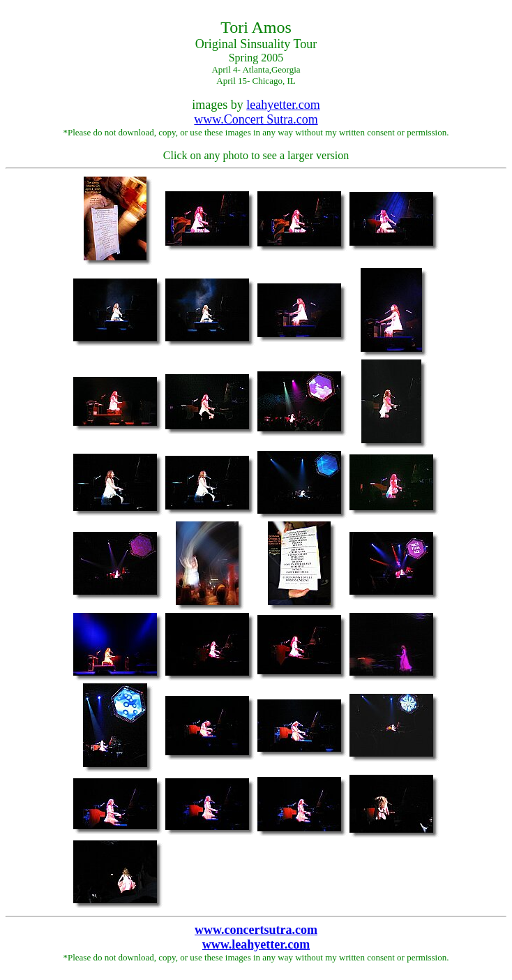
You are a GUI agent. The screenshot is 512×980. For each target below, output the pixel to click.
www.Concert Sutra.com (256, 119)
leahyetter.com (283, 105)
